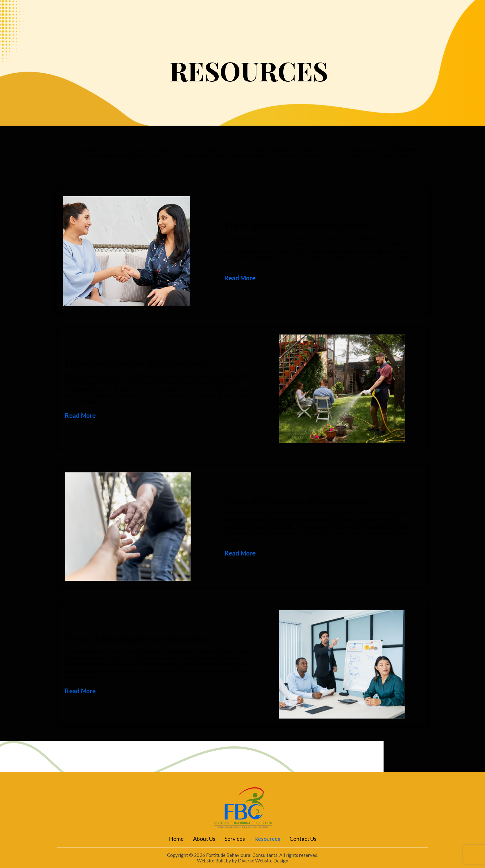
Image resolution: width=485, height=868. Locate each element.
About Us (243, 21)
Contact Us (362, 21)
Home (209, 21)
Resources (320, 21)
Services (281, 21)
